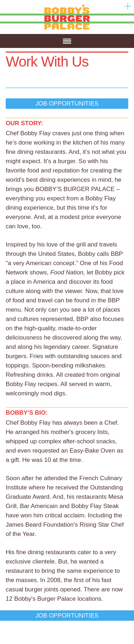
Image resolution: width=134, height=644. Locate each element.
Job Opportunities (67, 104)
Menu (67, 48)
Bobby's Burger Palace (67, 30)
